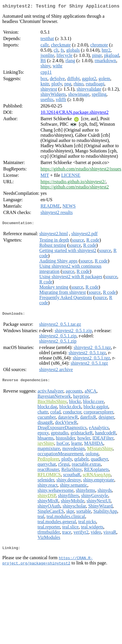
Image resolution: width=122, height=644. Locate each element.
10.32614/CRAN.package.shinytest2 (74, 113)
